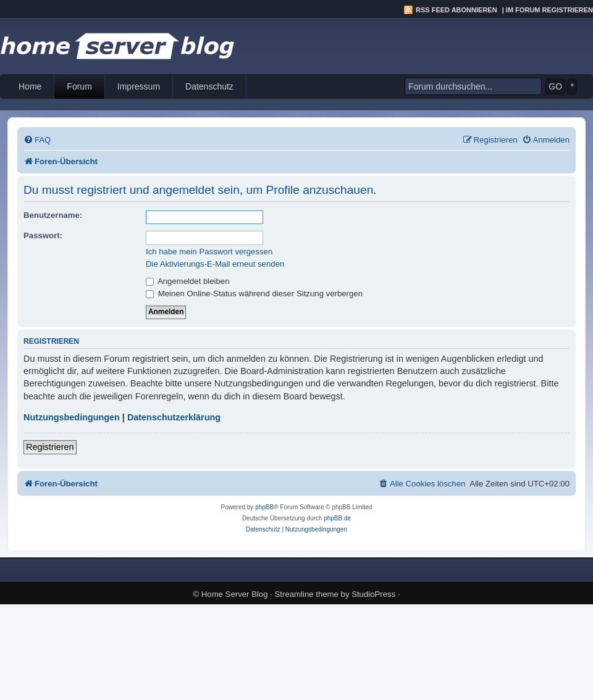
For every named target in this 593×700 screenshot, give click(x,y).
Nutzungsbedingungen (72, 417)
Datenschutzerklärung (174, 417)
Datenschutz (209, 86)
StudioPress (373, 594)
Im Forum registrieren (549, 10)
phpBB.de (337, 518)
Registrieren (50, 447)
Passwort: (43, 235)
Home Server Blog (235, 594)
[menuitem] (37, 140)
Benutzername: (53, 215)
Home (30, 86)
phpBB (264, 507)
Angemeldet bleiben (188, 281)
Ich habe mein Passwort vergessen (209, 252)
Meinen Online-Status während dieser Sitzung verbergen (254, 294)
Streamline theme (307, 594)
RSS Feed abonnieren (456, 10)
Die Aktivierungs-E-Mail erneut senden (215, 264)
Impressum (139, 86)
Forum (79, 86)
